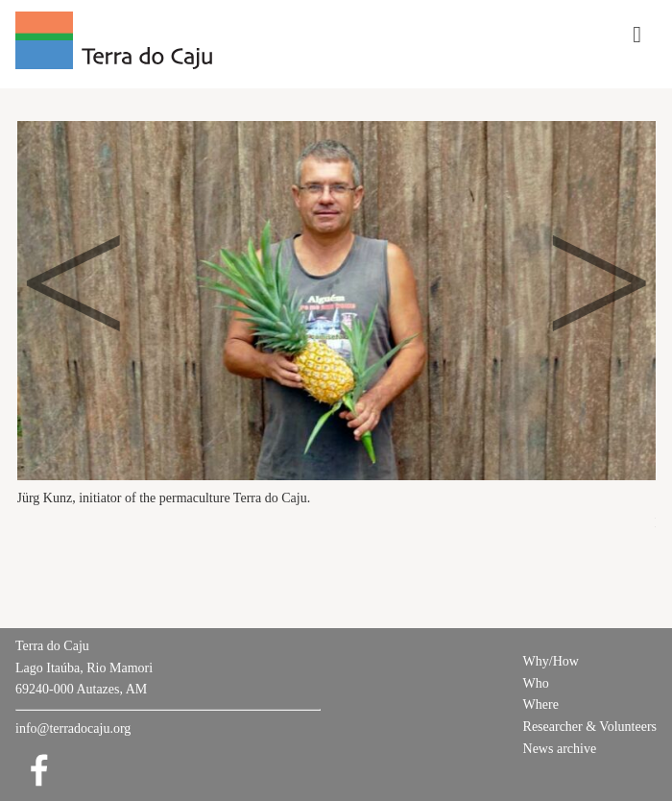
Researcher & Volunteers (590, 727)
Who (536, 683)
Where (541, 704)
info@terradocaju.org (73, 728)
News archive (560, 749)
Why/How (551, 661)
